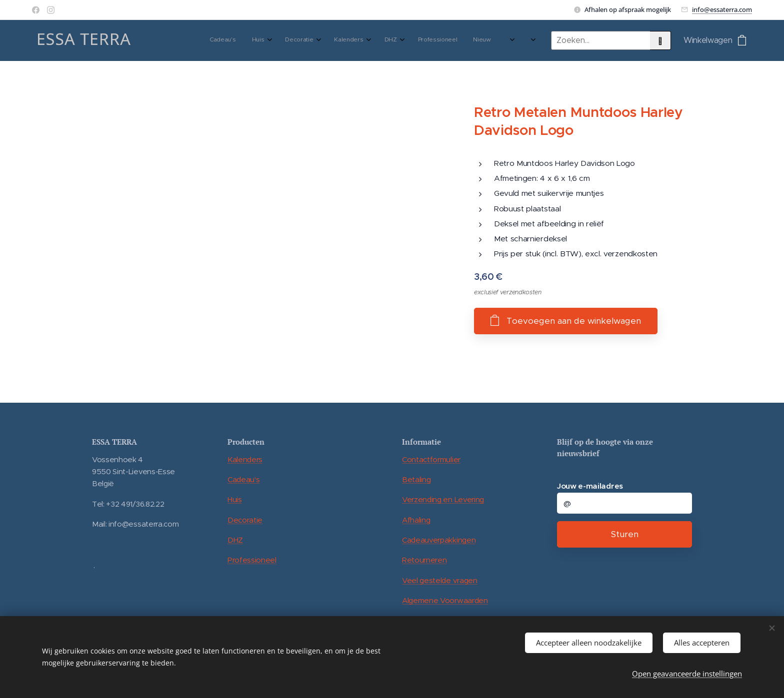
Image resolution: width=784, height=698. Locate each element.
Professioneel (252, 560)
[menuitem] (367, 40)
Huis (235, 499)
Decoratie (245, 520)
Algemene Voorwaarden (445, 600)
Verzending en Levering (443, 499)
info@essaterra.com (722, 9)
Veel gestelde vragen (440, 580)
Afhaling (416, 520)
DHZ (235, 540)
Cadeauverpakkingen (439, 540)
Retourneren (424, 560)
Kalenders (245, 459)
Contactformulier (431, 459)
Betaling (416, 479)
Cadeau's (243, 479)
